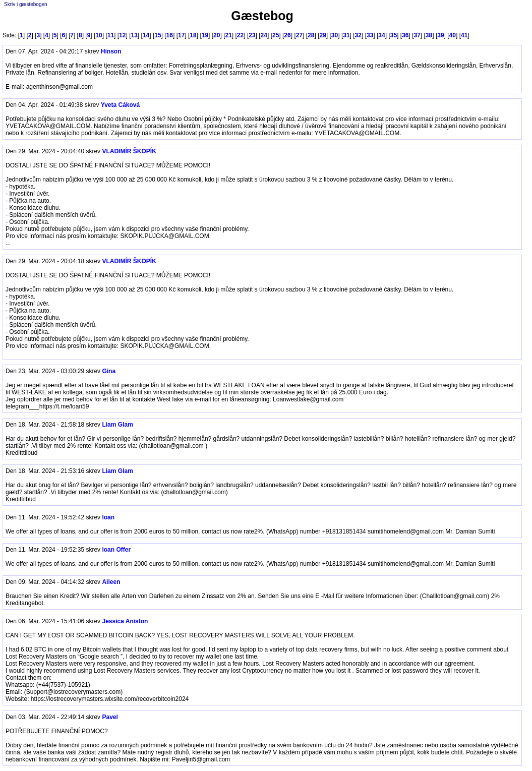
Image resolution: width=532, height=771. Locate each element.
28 (311, 35)
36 (405, 35)
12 (122, 35)
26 (287, 35)
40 (453, 35)
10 (99, 35)
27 (299, 35)
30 (335, 35)
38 (429, 35)
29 (322, 35)
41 (464, 35)
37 (417, 35)
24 (264, 35)
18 (193, 35)
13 (134, 35)
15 (158, 35)
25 (276, 35)
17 (181, 35)
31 (346, 35)
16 (170, 35)
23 (252, 35)
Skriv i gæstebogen (26, 4)
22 (240, 35)
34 (381, 35)
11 (111, 35)
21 (228, 35)
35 (394, 35)
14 (146, 35)
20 (217, 35)
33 (370, 35)
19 (205, 35)
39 (440, 35)
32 (358, 35)
